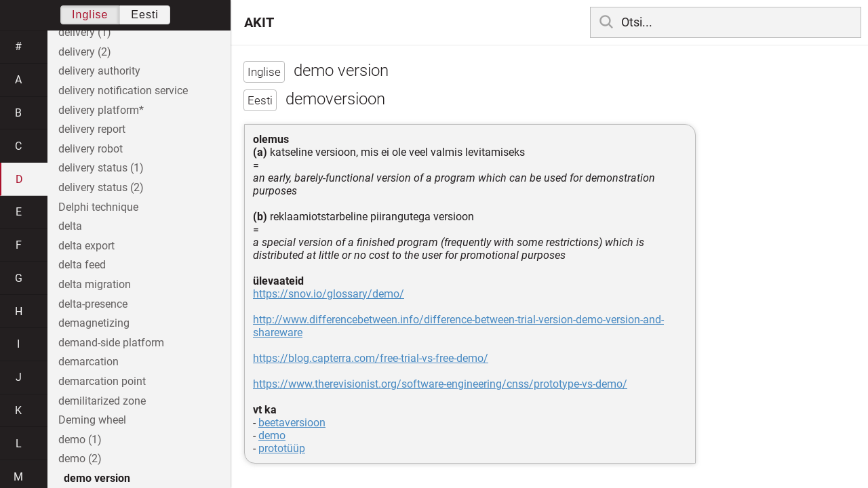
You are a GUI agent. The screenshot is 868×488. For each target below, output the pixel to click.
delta (70, 226)
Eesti (145, 15)
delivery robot (91, 149)
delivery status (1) (101, 168)
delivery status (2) (101, 187)
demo (272, 435)
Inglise (90, 15)
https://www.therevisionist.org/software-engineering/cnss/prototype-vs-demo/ (440, 384)
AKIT (259, 22)
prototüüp (282, 448)
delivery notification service (123, 90)
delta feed (82, 265)
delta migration (95, 284)
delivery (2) (85, 52)
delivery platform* (101, 110)
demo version (97, 478)
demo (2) (80, 459)
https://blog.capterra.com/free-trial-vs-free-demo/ (371, 358)
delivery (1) (85, 32)
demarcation (88, 362)
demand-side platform (111, 343)
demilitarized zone (102, 401)
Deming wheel (92, 420)
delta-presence (93, 304)
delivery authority (99, 71)
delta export (86, 246)
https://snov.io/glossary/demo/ (329, 294)
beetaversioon (292, 423)
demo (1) (80, 440)
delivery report (92, 129)
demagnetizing (94, 323)
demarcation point (102, 381)
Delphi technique (98, 207)
